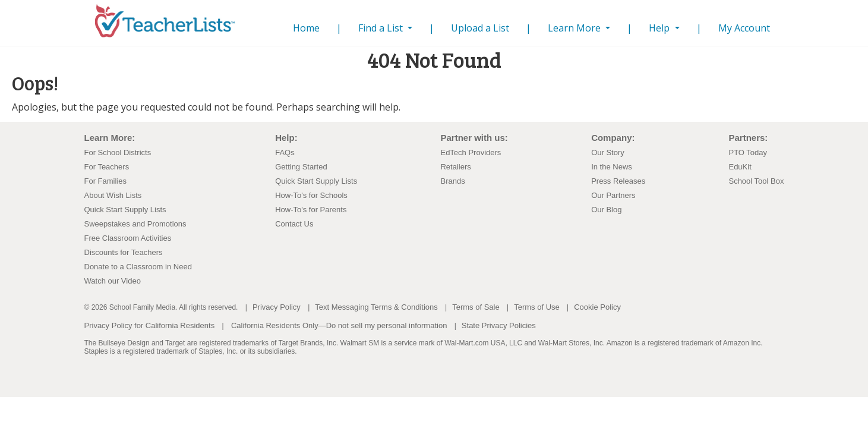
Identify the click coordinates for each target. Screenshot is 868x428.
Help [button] (660, 28)
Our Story (608, 152)
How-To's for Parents (311, 210)
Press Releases (618, 181)
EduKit (740, 167)
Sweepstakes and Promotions (135, 224)
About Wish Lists (113, 195)
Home (309, 28)
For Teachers (107, 167)
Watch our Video (113, 281)
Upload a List (480, 28)
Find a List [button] (382, 28)
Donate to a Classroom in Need (138, 267)
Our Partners (613, 195)
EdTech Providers (471, 152)
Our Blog (606, 210)
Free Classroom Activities (128, 238)
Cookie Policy (597, 307)
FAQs (285, 152)
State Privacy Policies (499, 325)
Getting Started (301, 167)
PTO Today (748, 152)
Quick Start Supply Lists (125, 210)
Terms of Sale (476, 307)
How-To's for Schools (311, 195)
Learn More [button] (575, 28)
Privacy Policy (277, 307)
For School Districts (118, 152)
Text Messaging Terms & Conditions (376, 307)
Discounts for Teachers (124, 252)
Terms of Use (537, 307)
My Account (744, 28)
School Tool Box (756, 181)
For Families (106, 181)
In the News (612, 167)
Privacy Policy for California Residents (150, 325)
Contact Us (294, 224)
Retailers (455, 167)
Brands (452, 181)
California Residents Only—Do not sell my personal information (339, 325)
